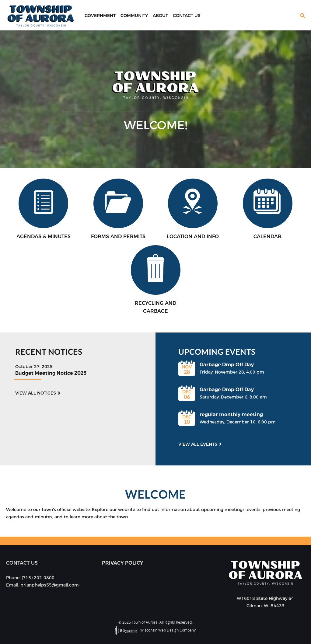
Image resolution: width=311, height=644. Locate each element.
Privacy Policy (123, 563)
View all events (198, 444)
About (160, 16)
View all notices (36, 393)
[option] (155, 99)
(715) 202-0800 (38, 578)
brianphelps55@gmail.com (50, 585)
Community (134, 16)
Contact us (22, 563)
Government (100, 16)
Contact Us (187, 16)
